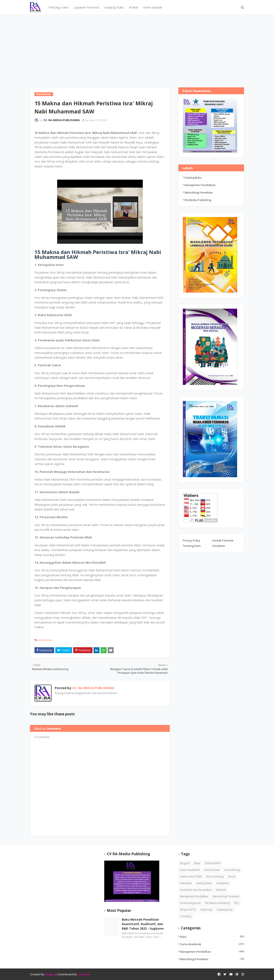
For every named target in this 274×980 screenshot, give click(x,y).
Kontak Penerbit (223, 540)
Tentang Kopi (225, 910)
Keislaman (45, 640)
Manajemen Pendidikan (200, 185)
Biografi (185, 863)
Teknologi (206, 910)
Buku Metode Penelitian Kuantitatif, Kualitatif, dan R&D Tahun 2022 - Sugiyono (143, 924)
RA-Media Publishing (198, 200)
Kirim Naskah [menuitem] (153, 7)
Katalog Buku (193, 178)
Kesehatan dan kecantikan (196, 890)
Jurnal (232, 877)
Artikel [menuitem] (133, 7)
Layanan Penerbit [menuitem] (86, 7)
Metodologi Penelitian (199, 192)
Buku (197, 863)
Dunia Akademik (190, 870)
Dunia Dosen (212, 870)
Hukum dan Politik (191, 877)
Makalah (221, 890)
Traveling (186, 916)
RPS (237, 903)
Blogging (50, 974)
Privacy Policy (192, 540)
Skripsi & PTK (188, 910)
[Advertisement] (137, 47)
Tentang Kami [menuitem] (58, 7)
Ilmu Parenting (215, 877)
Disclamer (219, 546)
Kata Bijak (186, 883)
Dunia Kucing (232, 870)
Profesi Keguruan (190, 903)
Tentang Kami (192, 546)
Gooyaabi (84, 974)
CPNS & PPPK (212, 863)
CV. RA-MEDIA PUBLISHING (62, 120)
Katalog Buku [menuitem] (114, 7)
